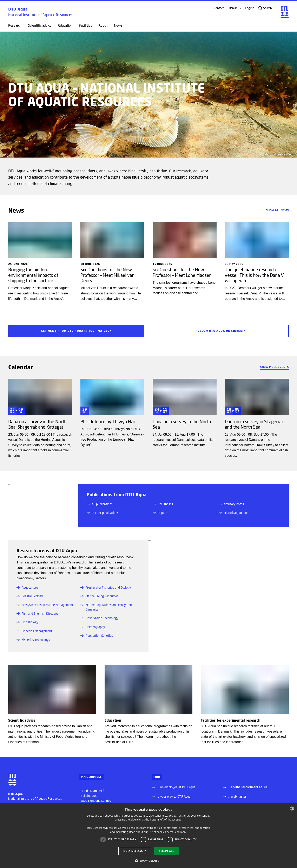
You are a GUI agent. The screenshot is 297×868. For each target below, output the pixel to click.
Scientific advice (40, 25)
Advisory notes (231, 504)
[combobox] (292, 809)
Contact (219, 8)
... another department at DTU (248, 787)
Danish (233, 8)
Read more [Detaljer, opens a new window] (180, 832)
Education (65, 25)
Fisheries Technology (33, 640)
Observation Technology (99, 618)
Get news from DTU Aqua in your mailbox (76, 331)
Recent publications (103, 513)
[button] (148, 861)
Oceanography (93, 627)
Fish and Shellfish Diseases (37, 613)
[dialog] (148, 836)
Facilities (86, 25)
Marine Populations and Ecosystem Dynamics (107, 607)
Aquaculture (27, 587)
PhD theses (163, 504)
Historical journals (233, 513)
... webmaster (237, 796)
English (250, 8)
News (118, 25)
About (103, 25)
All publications (100, 504)
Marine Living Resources (99, 596)
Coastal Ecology (30, 596)
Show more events (274, 367)
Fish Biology (27, 622)
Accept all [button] (166, 851)
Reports (160, 513)
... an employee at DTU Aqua (176, 787)
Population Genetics (97, 636)
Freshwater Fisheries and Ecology (106, 587)
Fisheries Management (34, 631)
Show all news (278, 210)
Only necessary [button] (135, 851)
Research (15, 25)
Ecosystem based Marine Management (45, 605)
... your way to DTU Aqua (174, 796)
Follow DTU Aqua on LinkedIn (221, 331)
